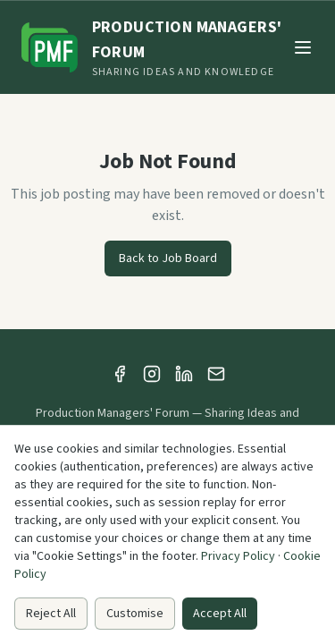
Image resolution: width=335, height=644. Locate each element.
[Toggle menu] (303, 47)
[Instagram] (152, 374)
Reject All (51, 614)
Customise (135, 614)
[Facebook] (120, 374)
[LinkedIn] (184, 374)
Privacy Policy (238, 556)
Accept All (220, 614)
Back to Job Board (168, 258)
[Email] (216, 374)
